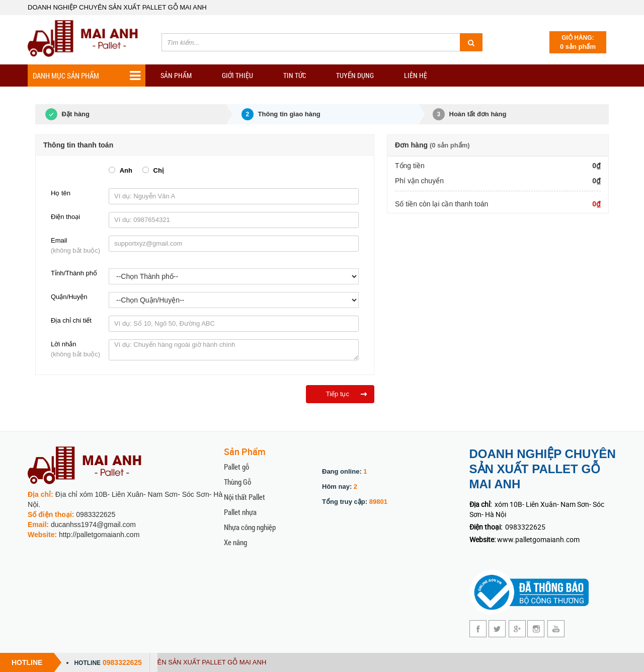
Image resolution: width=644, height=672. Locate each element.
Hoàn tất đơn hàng (470, 114)
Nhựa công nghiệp (250, 527)
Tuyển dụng (355, 75)
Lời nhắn (77, 350)
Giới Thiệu (237, 75)
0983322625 (122, 662)
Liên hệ (416, 75)
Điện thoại (65, 217)
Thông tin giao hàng (281, 114)
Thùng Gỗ (237, 482)
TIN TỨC (295, 75)
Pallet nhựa (240, 512)
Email (77, 246)
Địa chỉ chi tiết (71, 320)
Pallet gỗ (236, 467)
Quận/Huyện (69, 297)
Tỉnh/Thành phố (74, 273)
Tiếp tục (338, 394)
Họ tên (61, 193)
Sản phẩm (176, 75)
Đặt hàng (62, 114)
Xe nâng (235, 542)
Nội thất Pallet (245, 497)
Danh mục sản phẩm (87, 76)
